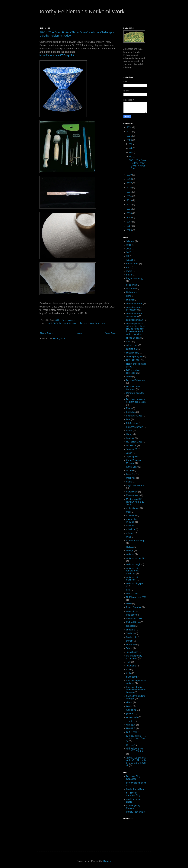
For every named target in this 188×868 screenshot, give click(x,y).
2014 (129, 196)
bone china (132, 285)
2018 (129, 179)
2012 (129, 205)
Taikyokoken (132, 652)
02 (131, 152)
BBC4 (56, 323)
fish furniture (132, 423)
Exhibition (131, 412)
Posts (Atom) (59, 339)
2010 (129, 213)
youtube (130, 713)
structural (131, 630)
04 (131, 148)
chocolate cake (134, 338)
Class (129, 342)
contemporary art (134, 356)
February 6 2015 (134, 416)
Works (129, 706)
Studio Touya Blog (135, 789)
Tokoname (131, 666)
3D (128, 256)
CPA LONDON (133, 360)
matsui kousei (133, 508)
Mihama (130, 526)
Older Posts (111, 333)
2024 (129, 127)
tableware (131, 644)
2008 (129, 222)
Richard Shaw (133, 622)
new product (132, 594)
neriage (130, 551)
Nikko (129, 604)
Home (79, 333)
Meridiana (131, 516)
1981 (129, 245)
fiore (128, 419)
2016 (129, 188)
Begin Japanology (135, 278)
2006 (129, 230)
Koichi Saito (132, 467)
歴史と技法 (132, 732)
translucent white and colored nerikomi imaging (136, 690)
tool (128, 670)
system (130, 641)
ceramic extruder (134, 303)
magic (129, 482)
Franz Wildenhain (135, 427)
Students (131, 633)
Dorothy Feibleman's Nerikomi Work (81, 12)
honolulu (130, 438)
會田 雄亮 (131, 725)
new (128, 590)
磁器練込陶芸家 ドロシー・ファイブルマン (136, 738)
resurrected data (134, 618)
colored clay (132, 349)
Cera (129, 296)
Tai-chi (129, 648)
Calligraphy (132, 292)
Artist (129, 267)
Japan (129, 453)
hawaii (129, 431)
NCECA (130, 547)
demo (129, 377)
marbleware (132, 492)
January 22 (74, 323)
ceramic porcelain (135, 320)
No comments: (69, 320)
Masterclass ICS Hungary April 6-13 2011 (135, 502)
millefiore (131, 529)
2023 (129, 132)
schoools (131, 626)
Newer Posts (46, 333)
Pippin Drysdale (134, 607)
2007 (129, 226)
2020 (50, 323)
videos (129, 702)
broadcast (64, 323)
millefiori (130, 533)
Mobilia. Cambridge (136, 541)
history (129, 434)
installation (131, 446)
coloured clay (133, 353)
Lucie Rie (131, 474)
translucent (132, 677)
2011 (129, 209)
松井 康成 (131, 728)
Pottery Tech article (135, 812)
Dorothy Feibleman (135, 380)
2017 (129, 183)
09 (131, 144)
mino (129, 537)
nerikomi (130, 554)
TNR (128, 662)
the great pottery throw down (92, 323)
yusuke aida (132, 717)
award (129, 271)
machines (131, 478)
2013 (129, 200)
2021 (129, 136)
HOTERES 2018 (134, 442)
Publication (132, 615)
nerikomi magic (134, 564)
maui (129, 512)
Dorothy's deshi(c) (135, 393)
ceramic (130, 300)
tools (129, 673)
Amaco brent (132, 264)
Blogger (107, 861)
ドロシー (131, 721)
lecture (129, 470)
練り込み (131, 745)
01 (131, 157)
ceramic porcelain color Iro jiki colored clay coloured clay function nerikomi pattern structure (136, 329)
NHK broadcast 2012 (136, 597)
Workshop (131, 710)
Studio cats (132, 637)
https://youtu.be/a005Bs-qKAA (57, 55)
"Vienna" (130, 241)
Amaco (130, 260)
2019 (129, 175)
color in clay (132, 345)
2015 (129, 192)
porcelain (131, 611)
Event (129, 408)
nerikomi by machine (136, 558)
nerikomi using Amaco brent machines (133, 571)
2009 (129, 217)
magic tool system (135, 485)
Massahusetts (133, 495)
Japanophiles (133, 457)
